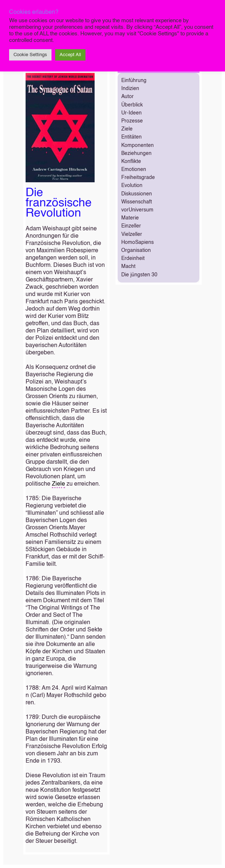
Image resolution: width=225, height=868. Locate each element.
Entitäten (131, 137)
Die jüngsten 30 (139, 275)
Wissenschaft (137, 202)
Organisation (136, 250)
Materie (130, 218)
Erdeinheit (133, 258)
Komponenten (138, 145)
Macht (128, 266)
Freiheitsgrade (138, 178)
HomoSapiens (138, 242)
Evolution (132, 186)
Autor (127, 97)
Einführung (134, 81)
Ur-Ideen (131, 113)
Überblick (132, 105)
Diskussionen (137, 194)
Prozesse (132, 121)
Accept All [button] (70, 55)
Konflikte (131, 161)
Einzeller (131, 226)
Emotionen (134, 170)
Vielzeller (132, 234)
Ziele (58, 484)
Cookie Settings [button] (30, 55)
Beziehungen (136, 153)
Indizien (130, 89)
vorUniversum (137, 210)
